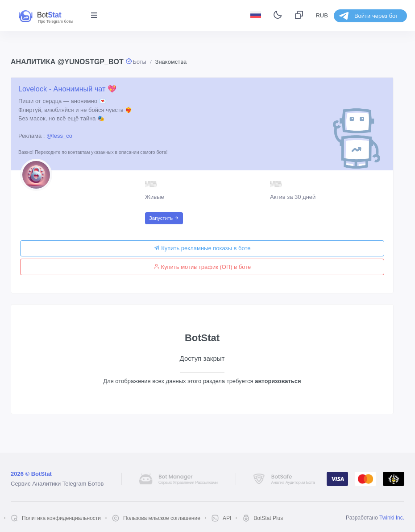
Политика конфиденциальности (61, 518)
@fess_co (59, 136)
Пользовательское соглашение (162, 518)
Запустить (164, 218)
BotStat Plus (268, 518)
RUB (322, 15)
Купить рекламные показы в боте (202, 248)
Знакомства (171, 62)
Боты (139, 62)
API (227, 518)
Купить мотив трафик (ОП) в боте (202, 267)
